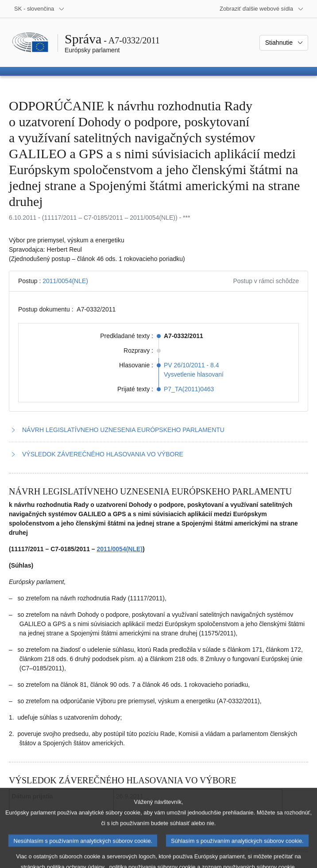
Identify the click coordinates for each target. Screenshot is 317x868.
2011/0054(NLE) (65, 281)
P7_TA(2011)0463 (189, 389)
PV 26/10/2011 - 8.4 (191, 365)
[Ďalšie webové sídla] (262, 9)
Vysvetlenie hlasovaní (194, 374)
